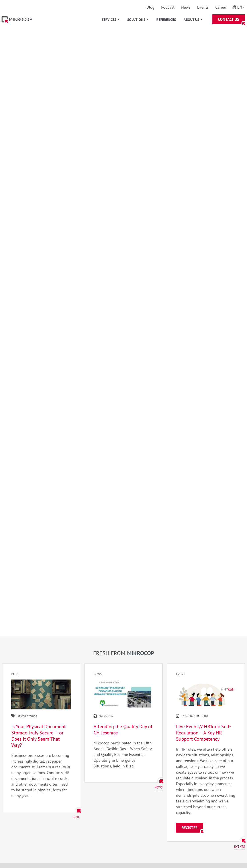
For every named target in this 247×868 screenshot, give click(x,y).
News (186, 7)
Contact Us (229, 19)
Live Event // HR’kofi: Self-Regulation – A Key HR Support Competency (204, 733)
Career (221, 7)
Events (203, 7)
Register (190, 828)
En (240, 7)
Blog (151, 7)
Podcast (168, 7)
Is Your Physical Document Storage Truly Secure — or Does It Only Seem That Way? (38, 736)
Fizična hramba (27, 716)
